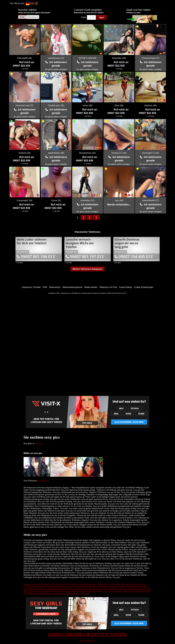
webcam (85, 593)
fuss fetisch (67, 591)
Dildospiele (146, 591)
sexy (65, 584)
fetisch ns (124, 589)
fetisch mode (57, 591)
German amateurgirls (132, 591)
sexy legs (142, 584)
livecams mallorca (142, 587)
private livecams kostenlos (77, 587)
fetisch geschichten (136, 589)
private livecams (76, 589)
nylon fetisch (35, 591)
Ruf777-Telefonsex (87, 641)
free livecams (46, 589)
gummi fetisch (78, 591)
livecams (27, 587)
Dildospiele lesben (31, 593)
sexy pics (39, 443)
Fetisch (116, 589)
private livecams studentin (55, 587)
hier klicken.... (44, 481)
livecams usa (94, 587)
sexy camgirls (57, 584)
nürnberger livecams (61, 589)
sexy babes (116, 584)
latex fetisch (46, 591)
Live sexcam (107, 589)
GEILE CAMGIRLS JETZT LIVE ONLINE (87, 634)
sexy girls (71, 584)
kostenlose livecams (32, 589)
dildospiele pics (46, 593)
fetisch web (107, 591)
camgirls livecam (31, 584)
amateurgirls (118, 591)
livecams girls (89, 589)
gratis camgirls (44, 584)
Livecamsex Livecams (125, 587)
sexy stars (125, 584)
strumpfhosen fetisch (93, 591)
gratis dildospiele (60, 593)
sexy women (97, 584)
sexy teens (87, 584)
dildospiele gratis (74, 593)
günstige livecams (107, 587)
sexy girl (79, 584)
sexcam (99, 589)
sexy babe (133, 584)
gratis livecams (37, 587)
